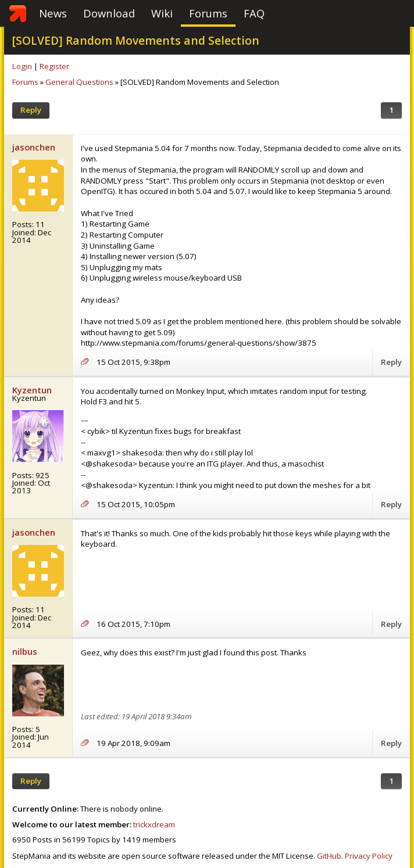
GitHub (329, 856)
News (53, 13)
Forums (208, 13)
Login (22, 66)
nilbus (25, 651)
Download (109, 13)
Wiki (162, 13)
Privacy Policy (369, 856)
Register (54, 66)
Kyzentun (32, 390)
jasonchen (34, 147)
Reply (31, 110)
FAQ (254, 13)
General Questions (79, 82)
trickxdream (154, 824)
